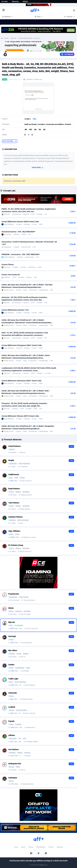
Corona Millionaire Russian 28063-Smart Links (20, 222)
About (23, 847)
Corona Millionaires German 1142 (15, 310)
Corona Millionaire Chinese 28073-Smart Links (20, 416)
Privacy (31, 847)
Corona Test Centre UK (11, 275)
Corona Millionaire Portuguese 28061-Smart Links (22, 345)
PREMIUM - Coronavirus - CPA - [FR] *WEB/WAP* (21, 254)
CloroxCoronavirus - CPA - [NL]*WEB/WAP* (18, 232)
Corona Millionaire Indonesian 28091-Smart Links (21, 381)
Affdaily (25, 2)
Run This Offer (10, 141)
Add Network (41, 847)
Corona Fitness (8, 265)
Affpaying (15, 2)
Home (6, 38)
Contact (51, 847)
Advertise (60, 847)
